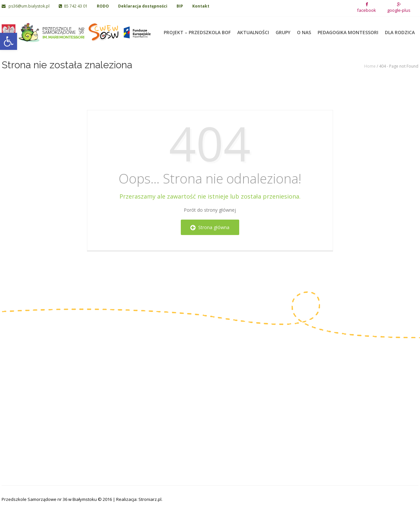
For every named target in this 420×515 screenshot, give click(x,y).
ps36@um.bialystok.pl (26, 6)
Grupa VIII (225, 403)
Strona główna (210, 227)
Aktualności (253, 29)
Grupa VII (224, 392)
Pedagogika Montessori (348, 29)
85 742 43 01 (73, 6)
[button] (9, 41)
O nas (304, 29)
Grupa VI (223, 382)
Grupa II (157, 382)
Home (370, 66)
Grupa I (156, 372)
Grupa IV (157, 403)
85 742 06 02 (24, 398)
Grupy (283, 29)
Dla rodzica (400, 29)
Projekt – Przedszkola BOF (197, 29)
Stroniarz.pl (150, 499)
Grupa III (157, 392)
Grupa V (223, 372)
